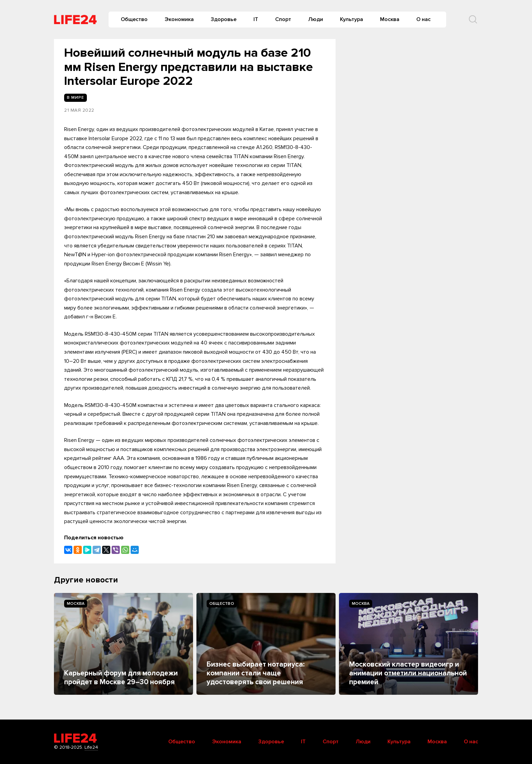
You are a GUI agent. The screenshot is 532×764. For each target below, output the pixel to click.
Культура (351, 19)
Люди (316, 19)
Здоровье (224, 19)
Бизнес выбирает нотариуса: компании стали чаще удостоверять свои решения (256, 673)
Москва (390, 19)
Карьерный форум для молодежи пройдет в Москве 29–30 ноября (121, 678)
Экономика (179, 19)
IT (256, 19)
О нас (423, 19)
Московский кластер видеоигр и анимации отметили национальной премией (408, 673)
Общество (134, 19)
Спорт (283, 19)
